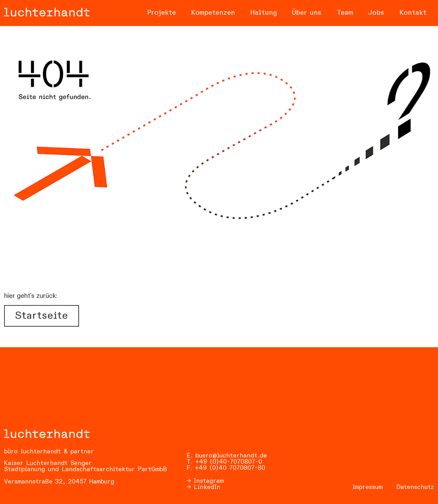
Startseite (41, 316)
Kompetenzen (213, 13)
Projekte (162, 13)
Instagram (209, 481)
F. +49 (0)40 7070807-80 (226, 468)
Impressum (368, 487)
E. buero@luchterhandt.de (227, 456)
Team (345, 13)
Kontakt (413, 13)
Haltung (263, 13)
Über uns (307, 13)
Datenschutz (415, 487)
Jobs (376, 13)
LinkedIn (207, 487)
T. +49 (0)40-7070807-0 (224, 462)
